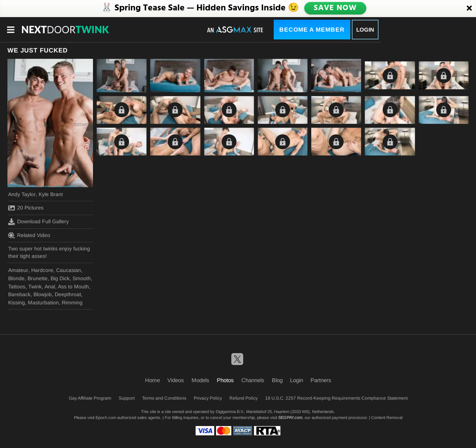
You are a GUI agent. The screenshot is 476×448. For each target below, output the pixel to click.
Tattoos (17, 287)
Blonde (16, 278)
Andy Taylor (22, 194)
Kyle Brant (51, 194)
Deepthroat (68, 294)
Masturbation (43, 303)
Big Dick (60, 278)
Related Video (29, 235)
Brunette (38, 278)
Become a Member (312, 30)
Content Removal (387, 417)
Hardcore (42, 270)
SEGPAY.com (290, 417)
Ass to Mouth (73, 287)
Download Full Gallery (38, 222)
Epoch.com (106, 417)
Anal (50, 287)
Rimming (72, 303)
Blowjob (43, 294)
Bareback (19, 294)
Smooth (82, 278)
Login (365, 30)
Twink (35, 287)
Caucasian (69, 270)
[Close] (469, 9)
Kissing (17, 303)
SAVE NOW (335, 8)
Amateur (18, 270)
